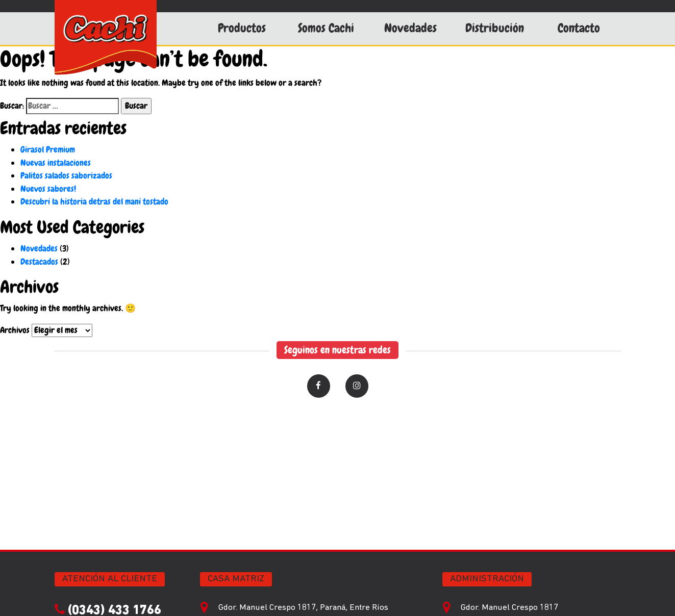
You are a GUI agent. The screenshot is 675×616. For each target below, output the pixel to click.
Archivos (15, 330)
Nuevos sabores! (48, 189)
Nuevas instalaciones (56, 163)
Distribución (495, 28)
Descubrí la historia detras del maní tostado (94, 201)
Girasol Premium (48, 149)
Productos (242, 28)
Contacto (579, 28)
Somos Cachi (326, 28)
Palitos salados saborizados (66, 175)
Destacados (39, 262)
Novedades (410, 28)
